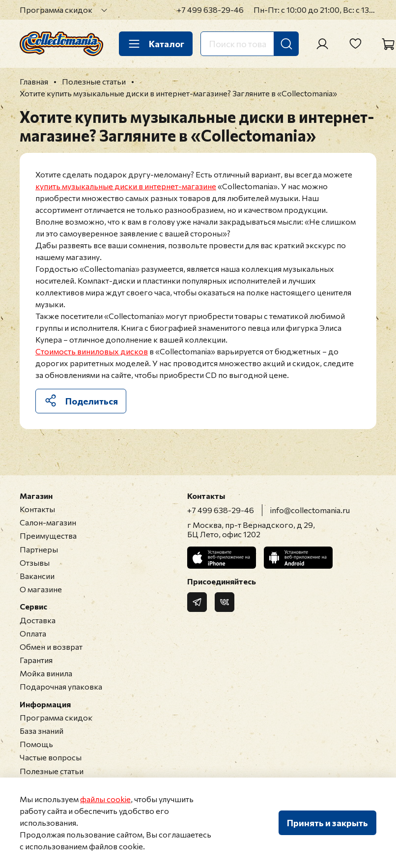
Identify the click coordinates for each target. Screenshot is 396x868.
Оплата (33, 633)
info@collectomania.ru (310, 510)
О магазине (41, 589)
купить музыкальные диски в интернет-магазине (126, 186)
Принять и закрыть (327, 823)
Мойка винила (46, 673)
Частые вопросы (51, 757)
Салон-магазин (48, 522)
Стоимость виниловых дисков (92, 351)
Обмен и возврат (51, 647)
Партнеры (39, 549)
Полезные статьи (52, 771)
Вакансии (37, 576)
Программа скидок (56, 10)
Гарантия (36, 660)
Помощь (36, 744)
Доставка (38, 620)
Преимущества (48, 535)
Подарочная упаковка (61, 686)
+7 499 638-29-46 (210, 10)
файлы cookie (105, 799)
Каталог (156, 44)
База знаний (42, 731)
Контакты (37, 509)
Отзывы (35, 563)
